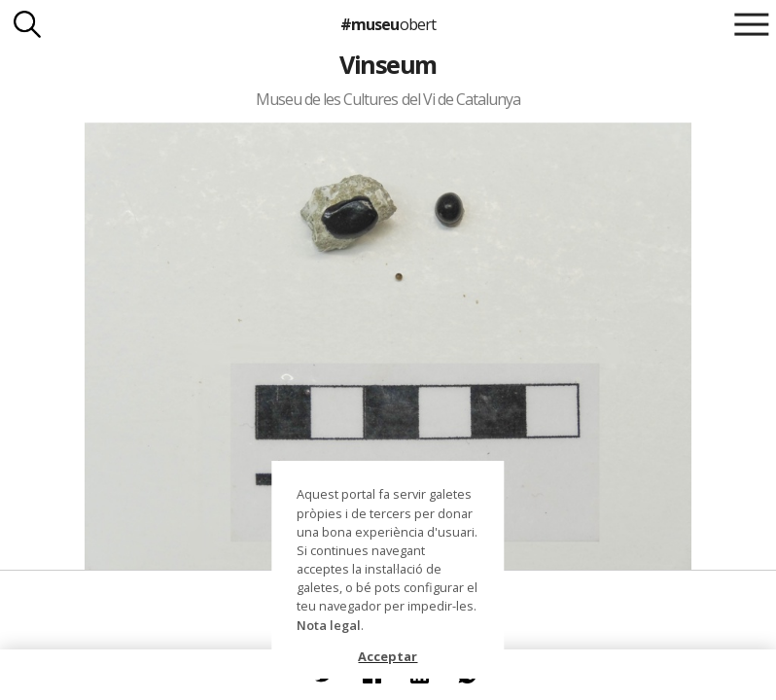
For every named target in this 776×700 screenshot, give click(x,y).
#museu (388, 24)
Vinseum (388, 64)
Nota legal (329, 625)
